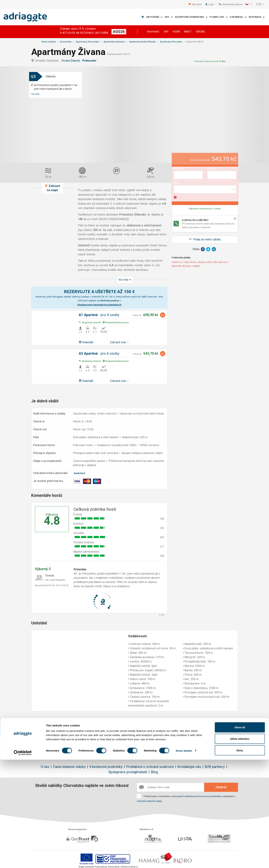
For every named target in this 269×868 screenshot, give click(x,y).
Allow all (240, 836)
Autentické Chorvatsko (191, 17)
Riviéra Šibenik (71, 61)
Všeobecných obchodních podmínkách (99, 305)
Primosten (90, 61)
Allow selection (240, 847)
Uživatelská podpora (231, 4)
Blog (154, 772)
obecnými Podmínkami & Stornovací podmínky (196, 796)
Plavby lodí (218, 17)
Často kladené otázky (69, 767)
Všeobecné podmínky (106, 767)
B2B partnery (215, 767)
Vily (169, 17)
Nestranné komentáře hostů (216, 727)
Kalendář (86, 342)
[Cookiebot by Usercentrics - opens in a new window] (23, 861)
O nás (45, 767)
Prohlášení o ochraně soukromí (150, 767)
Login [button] (212, 4)
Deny (240, 859)
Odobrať (221, 787)
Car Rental (238, 17)
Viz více (35, 94)
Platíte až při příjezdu (174, 725)
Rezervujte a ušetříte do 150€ (53, 727)
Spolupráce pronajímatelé (128, 772)
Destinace (257, 17)
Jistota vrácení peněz (135, 725)
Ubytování (154, 17)
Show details (184, 859)
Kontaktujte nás (189, 767)
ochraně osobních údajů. (150, 801)
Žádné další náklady (95, 725)
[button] (249, 4)
